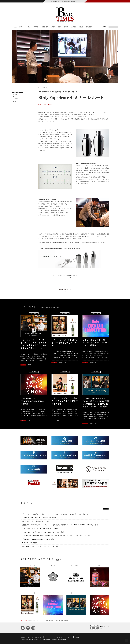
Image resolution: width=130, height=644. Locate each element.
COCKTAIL (28, 27)
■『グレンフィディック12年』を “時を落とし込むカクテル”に (40, 528)
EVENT (66, 27)
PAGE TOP (126, 640)
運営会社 (23, 637)
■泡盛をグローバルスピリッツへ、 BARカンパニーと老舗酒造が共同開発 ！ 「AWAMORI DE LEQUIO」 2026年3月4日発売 (60, 525)
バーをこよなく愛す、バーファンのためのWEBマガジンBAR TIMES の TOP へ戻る (65, 276)
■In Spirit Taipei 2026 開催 (29, 543)
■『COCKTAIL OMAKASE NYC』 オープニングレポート (39, 518)
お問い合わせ (30, 637)
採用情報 (77, 637)
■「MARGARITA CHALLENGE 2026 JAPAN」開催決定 (38, 539)
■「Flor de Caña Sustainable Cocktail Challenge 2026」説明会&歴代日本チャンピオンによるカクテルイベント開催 (56, 536)
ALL (15, 27)
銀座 (102, 629)
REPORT (53, 27)
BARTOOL (74, 27)
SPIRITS (36, 27)
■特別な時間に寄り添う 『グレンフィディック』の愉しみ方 (40, 546)
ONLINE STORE (105, 626)
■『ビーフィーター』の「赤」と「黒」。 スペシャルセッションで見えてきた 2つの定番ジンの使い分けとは (55, 514)
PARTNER (89, 27)
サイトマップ (48, 637)
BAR (21, 27)
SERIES (81, 27)
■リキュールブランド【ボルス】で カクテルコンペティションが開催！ (43, 532)
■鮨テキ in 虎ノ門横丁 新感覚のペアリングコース (37, 521)
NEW (60, 27)
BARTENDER (44, 27)
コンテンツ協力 (39, 637)
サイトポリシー (69, 637)
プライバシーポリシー (58, 637)
